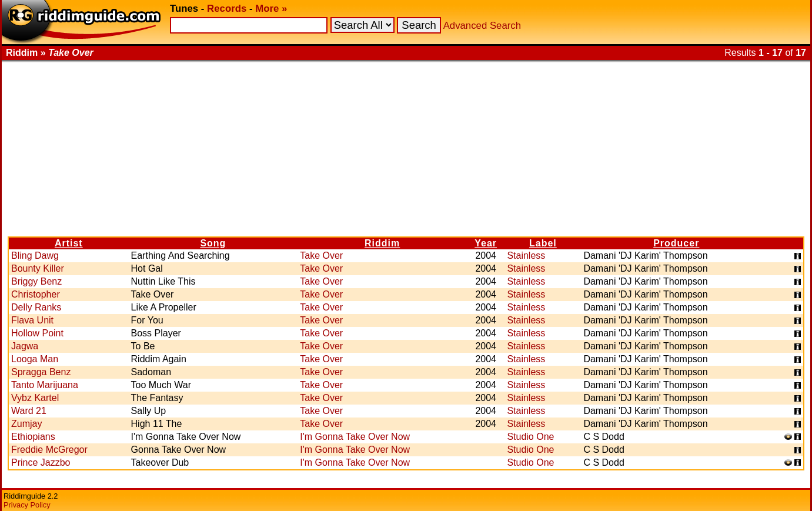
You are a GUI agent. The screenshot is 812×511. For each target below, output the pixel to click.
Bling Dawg (35, 256)
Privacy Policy (27, 505)
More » (271, 9)
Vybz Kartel (35, 398)
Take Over (321, 256)
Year (486, 243)
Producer (676, 243)
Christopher (36, 294)
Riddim (382, 243)
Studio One (530, 437)
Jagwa (25, 346)
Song (213, 243)
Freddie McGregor (49, 450)
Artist (69, 243)
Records (227, 9)
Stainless (526, 256)
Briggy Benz (36, 281)
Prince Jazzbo (41, 462)
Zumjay (26, 424)
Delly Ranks (36, 307)
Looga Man (35, 359)
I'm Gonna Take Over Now (355, 437)
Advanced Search (482, 26)
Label (543, 243)
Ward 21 (29, 411)
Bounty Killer (38, 268)
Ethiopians (33, 437)
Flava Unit (32, 320)
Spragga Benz (41, 372)
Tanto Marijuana (45, 385)
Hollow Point (37, 333)
